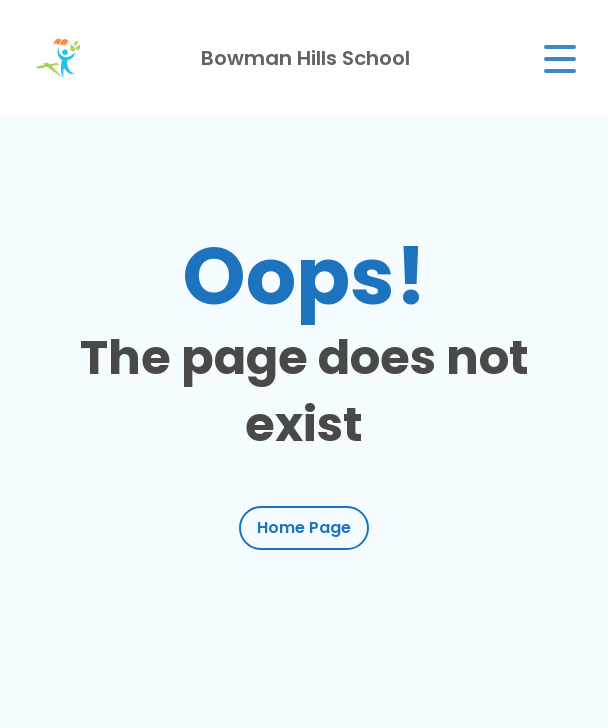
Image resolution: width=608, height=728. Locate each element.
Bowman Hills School (305, 58)
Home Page (304, 527)
